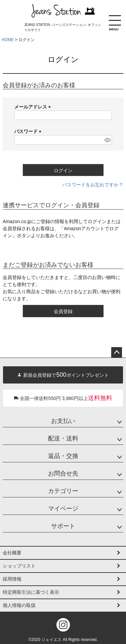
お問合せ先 (63, 473)
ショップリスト (19, 566)
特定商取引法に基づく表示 (31, 592)
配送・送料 (63, 438)
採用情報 (12, 579)
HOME (8, 40)
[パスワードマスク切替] (107, 140)
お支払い (63, 421)
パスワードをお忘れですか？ (93, 185)
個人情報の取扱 (19, 605)
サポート (63, 526)
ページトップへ (117, 352)
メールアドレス (34, 107)
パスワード (29, 131)
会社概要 (12, 553)
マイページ (63, 509)
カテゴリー (63, 491)
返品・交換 (63, 456)
